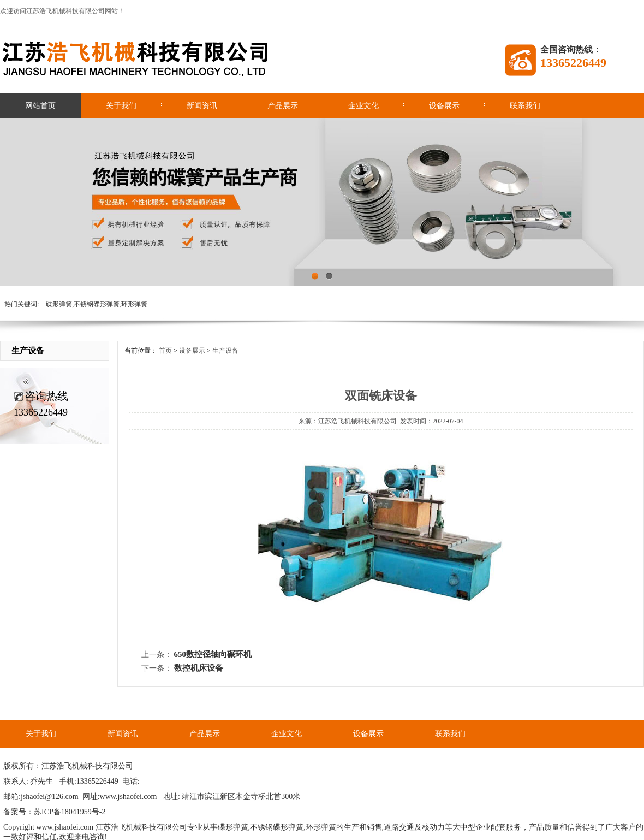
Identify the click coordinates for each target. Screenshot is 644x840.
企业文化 (363, 106)
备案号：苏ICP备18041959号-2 (54, 812)
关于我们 (121, 106)
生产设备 (225, 351)
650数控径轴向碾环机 (213, 654)
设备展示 (444, 106)
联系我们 (525, 106)
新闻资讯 (202, 106)
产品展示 (283, 106)
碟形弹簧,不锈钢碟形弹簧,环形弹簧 (97, 304)
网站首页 (40, 106)
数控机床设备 (199, 668)
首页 (165, 351)
